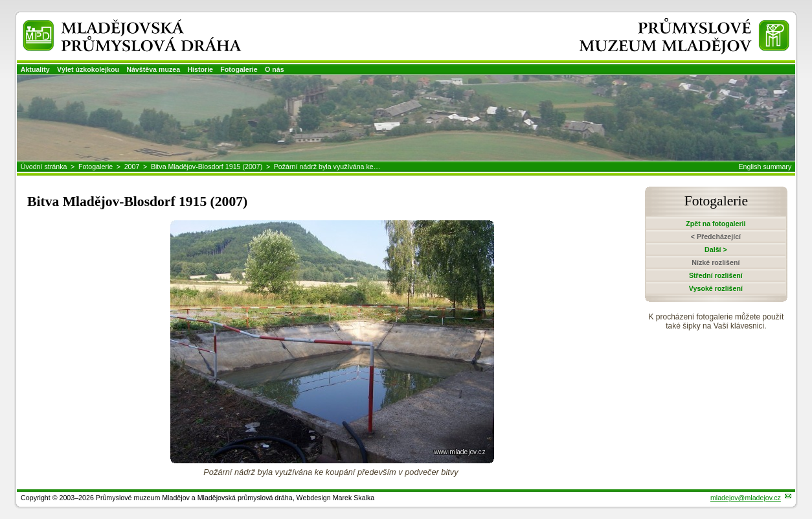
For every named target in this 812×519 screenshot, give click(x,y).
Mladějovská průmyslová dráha (114, 25)
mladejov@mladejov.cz (746, 498)
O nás (275, 69)
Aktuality (35, 69)
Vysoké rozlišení (716, 288)
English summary (765, 167)
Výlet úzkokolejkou (88, 69)
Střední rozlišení (716, 275)
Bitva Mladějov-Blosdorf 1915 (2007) (207, 167)
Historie (200, 69)
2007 (132, 167)
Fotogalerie (239, 69)
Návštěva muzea (153, 69)
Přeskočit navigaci (1, 1)
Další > (716, 249)
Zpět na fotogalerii (716, 224)
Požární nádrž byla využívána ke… (327, 167)
